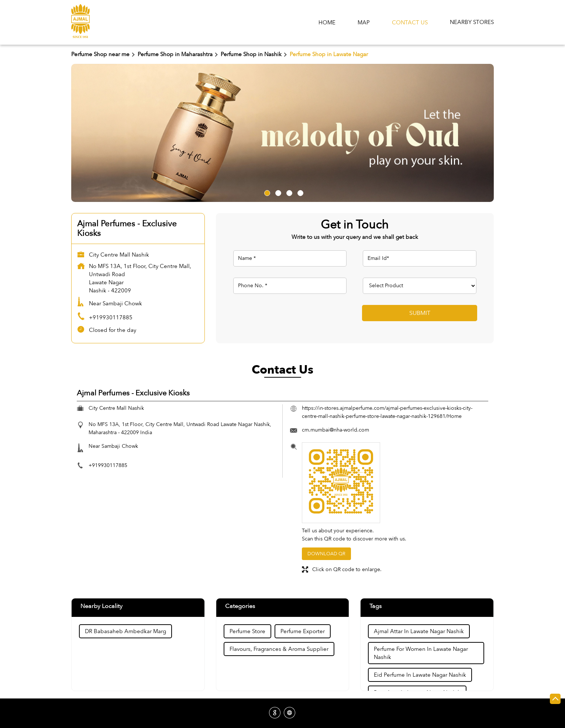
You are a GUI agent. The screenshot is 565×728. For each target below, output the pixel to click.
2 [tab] (277, 192)
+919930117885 (111, 317)
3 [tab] (288, 192)
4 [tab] (299, 192)
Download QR (326, 554)
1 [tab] (266, 192)
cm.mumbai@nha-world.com (335, 430)
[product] (420, 286)
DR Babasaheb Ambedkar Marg (125, 631)
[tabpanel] (282, 133)
